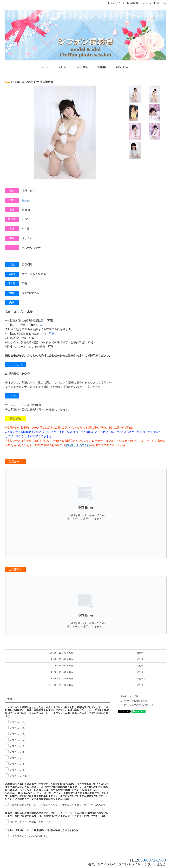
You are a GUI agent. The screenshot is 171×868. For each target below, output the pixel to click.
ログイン (147, 3)
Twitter (26, 200)
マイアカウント (117, 3)
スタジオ (63, 67)
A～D (39, 325)
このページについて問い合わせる (137, 705)
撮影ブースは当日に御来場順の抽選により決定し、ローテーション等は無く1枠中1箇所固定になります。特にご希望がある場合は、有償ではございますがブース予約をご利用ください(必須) (57, 814)
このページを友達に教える (134, 701)
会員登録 (134, 3)
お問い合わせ (122, 67)
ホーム (45, 67)
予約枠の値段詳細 (129, 696)
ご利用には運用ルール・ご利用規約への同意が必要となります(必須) (42, 830)
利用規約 (102, 67)
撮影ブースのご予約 (78, 445)
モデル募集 (82, 67)
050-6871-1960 (152, 860)
